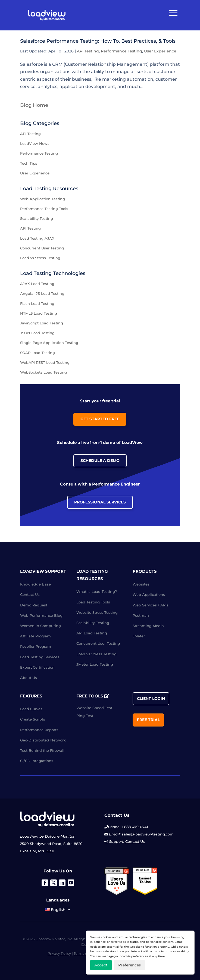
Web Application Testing (43, 199)
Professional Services (100, 502)
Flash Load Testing (37, 303)
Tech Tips (29, 163)
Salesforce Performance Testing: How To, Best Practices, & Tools (98, 41)
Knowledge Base (35, 584)
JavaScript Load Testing (42, 323)
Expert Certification (37, 667)
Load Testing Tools (93, 602)
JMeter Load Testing (95, 664)
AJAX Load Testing (37, 284)
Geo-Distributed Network (43, 740)
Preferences (129, 965)
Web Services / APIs (151, 605)
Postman (141, 615)
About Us (29, 678)
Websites (141, 584)
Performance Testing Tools (44, 209)
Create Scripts (33, 719)
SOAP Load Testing (37, 353)
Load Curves (31, 709)
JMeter (139, 636)
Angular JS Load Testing (42, 293)
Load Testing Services (40, 657)
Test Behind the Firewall (42, 750)
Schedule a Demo (100, 461)
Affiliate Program (35, 636)
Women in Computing (40, 626)
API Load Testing (92, 633)
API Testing (88, 51)
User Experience (160, 51)
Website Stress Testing (97, 612)
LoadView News (35, 143)
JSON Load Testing (37, 333)
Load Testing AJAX (37, 238)
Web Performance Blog (41, 615)
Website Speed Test (94, 708)
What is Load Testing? (97, 591)
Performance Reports (39, 730)
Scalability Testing (37, 218)
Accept (101, 965)
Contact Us (30, 594)
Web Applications (149, 594)
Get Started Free (100, 419)
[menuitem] (58, 911)
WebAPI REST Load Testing (45, 362)
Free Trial (148, 720)
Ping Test (85, 716)
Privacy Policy (59, 953)
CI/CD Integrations (37, 761)
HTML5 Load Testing (39, 313)
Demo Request (34, 605)
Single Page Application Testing (49, 343)
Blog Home (34, 105)
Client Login (151, 699)
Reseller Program (36, 646)
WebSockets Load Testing (43, 372)
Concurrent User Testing (42, 248)
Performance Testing (121, 51)
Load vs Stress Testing (40, 258)
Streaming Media (148, 626)
